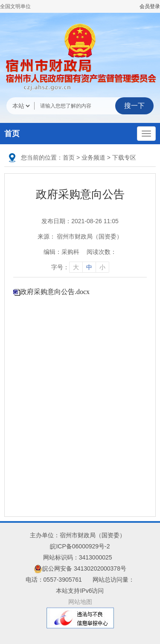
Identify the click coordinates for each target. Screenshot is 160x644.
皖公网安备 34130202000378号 (80, 568)
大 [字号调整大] (76, 267)
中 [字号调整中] (89, 267)
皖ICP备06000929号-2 (80, 546)
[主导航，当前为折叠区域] (146, 134)
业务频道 (93, 157)
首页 (12, 134)
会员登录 (150, 6)
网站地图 (80, 602)
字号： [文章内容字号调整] (80, 267)
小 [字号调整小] (102, 267)
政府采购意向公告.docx (55, 292)
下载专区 (124, 157)
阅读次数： (102, 252)
